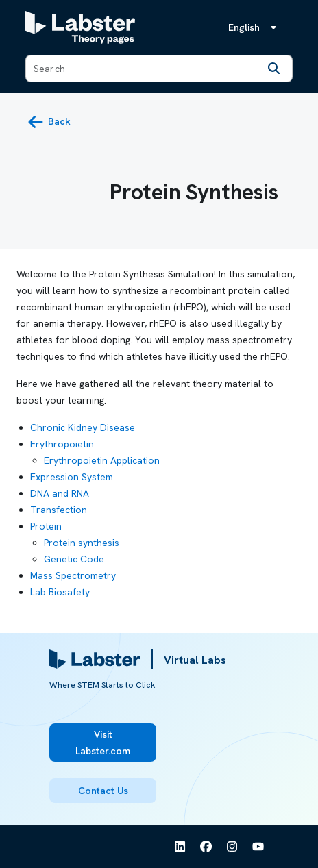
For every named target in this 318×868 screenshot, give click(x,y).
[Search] (274, 69)
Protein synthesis (82, 543)
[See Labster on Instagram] (232, 847)
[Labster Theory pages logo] (80, 27)
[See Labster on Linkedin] (180, 847)
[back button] (49, 122)
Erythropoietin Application (102, 460)
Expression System (72, 477)
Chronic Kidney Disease (83, 427)
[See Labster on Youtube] (258, 847)
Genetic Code (74, 559)
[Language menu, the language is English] (255, 27)
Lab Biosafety (60, 592)
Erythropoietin (62, 444)
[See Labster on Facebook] (206, 847)
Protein (46, 526)
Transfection (59, 510)
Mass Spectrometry (73, 575)
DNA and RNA (60, 493)
